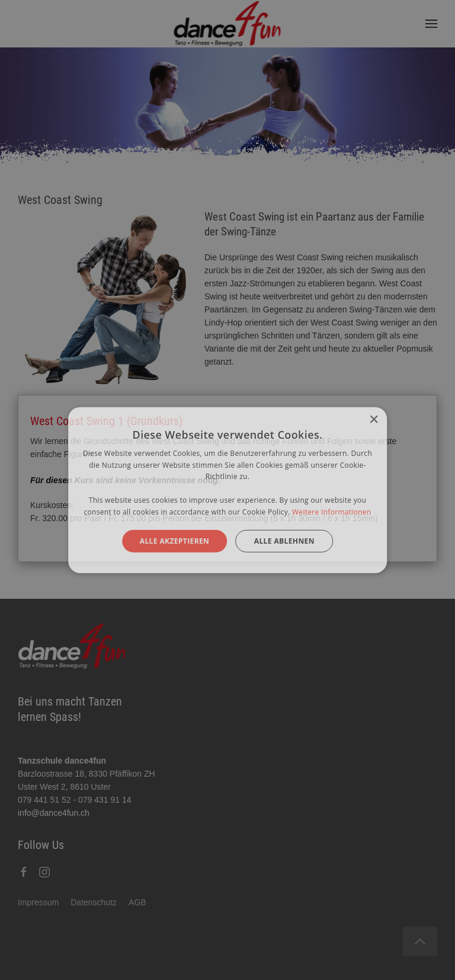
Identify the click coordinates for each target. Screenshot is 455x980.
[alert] (227, 490)
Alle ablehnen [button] (284, 540)
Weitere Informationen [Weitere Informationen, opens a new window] (332, 512)
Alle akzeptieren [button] (175, 540)
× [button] (374, 419)
